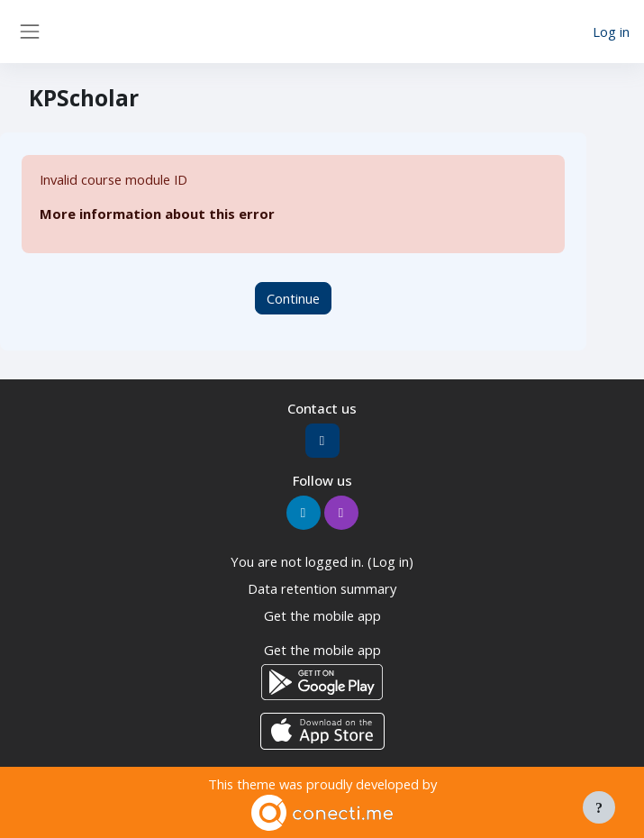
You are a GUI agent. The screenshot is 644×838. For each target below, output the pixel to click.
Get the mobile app (322, 615)
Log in (611, 32)
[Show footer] (599, 807)
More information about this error (157, 214)
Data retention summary (322, 588)
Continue (293, 298)
